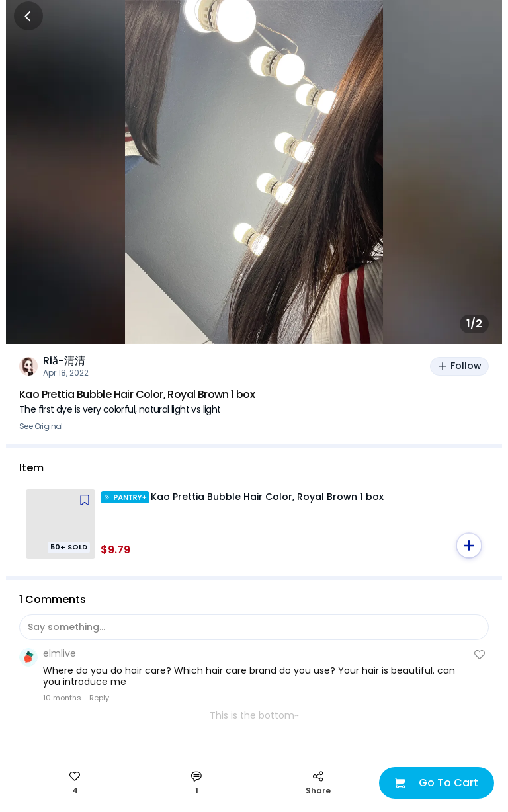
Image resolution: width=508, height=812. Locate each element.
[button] (469, 546)
